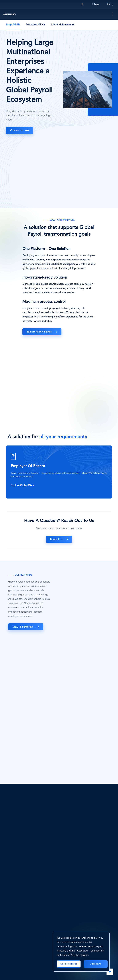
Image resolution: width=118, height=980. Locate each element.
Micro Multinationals (63, 25)
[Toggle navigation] (113, 14)
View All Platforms (23, 627)
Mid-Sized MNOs (36, 25)
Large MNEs (13, 25)
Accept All (96, 964)
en (108, 4)
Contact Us (17, 131)
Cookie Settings (69, 964)
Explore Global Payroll (39, 332)
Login (96, 4)
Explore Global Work (22, 485)
